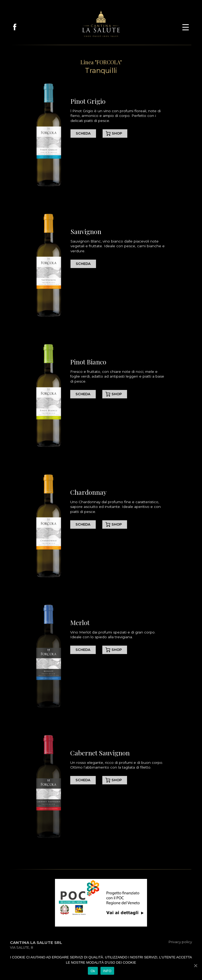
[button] (186, 26)
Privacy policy (180, 942)
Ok (93, 971)
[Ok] (195, 966)
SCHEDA (83, 133)
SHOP (117, 133)
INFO (107, 971)
